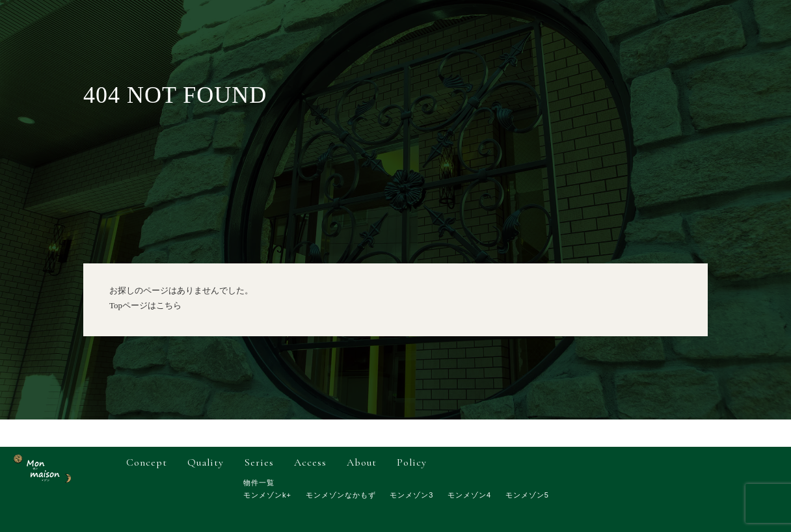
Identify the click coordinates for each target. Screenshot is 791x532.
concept (147, 462)
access (310, 462)
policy (412, 462)
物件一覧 (259, 483)
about (362, 462)
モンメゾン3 (411, 495)
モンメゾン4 (469, 495)
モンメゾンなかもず (341, 495)
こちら (169, 305)
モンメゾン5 (527, 495)
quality (206, 462)
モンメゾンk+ (267, 495)
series (259, 462)
